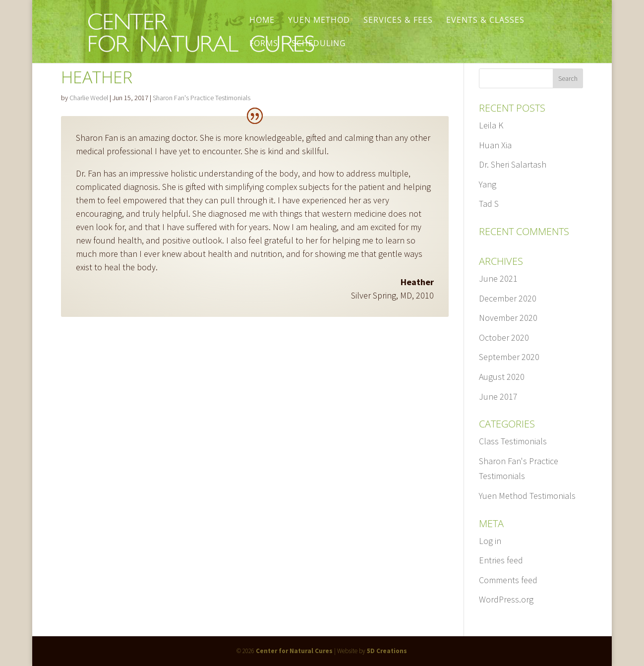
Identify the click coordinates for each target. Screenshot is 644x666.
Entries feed (501, 560)
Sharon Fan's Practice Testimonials (202, 98)
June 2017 (498, 396)
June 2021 (498, 278)
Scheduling (319, 44)
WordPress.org (506, 599)
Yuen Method (319, 21)
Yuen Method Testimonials (527, 496)
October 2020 (504, 337)
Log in (490, 541)
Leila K (491, 125)
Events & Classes (485, 21)
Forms (264, 44)
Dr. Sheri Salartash (513, 164)
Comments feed (508, 580)
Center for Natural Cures (294, 651)
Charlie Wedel (89, 98)
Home (262, 21)
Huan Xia (495, 145)
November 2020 (508, 318)
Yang (488, 184)
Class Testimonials (513, 441)
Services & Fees (398, 21)
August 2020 (502, 377)
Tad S (489, 204)
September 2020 (509, 357)
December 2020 (508, 298)
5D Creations (387, 651)
